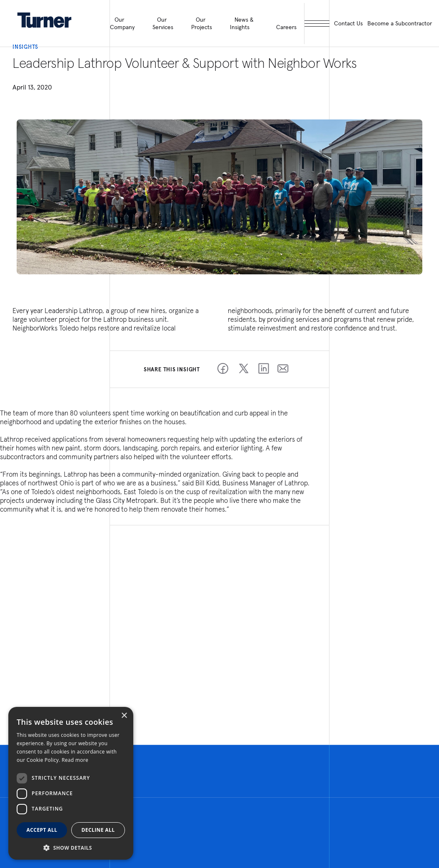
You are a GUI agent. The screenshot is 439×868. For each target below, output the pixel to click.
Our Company (122, 23)
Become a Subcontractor (400, 23)
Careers (286, 27)
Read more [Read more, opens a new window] (75, 760)
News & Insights (242, 23)
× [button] (124, 716)
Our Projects (202, 23)
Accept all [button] (42, 830)
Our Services (163, 23)
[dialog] (71, 783)
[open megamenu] (317, 24)
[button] (71, 847)
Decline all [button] (98, 830)
